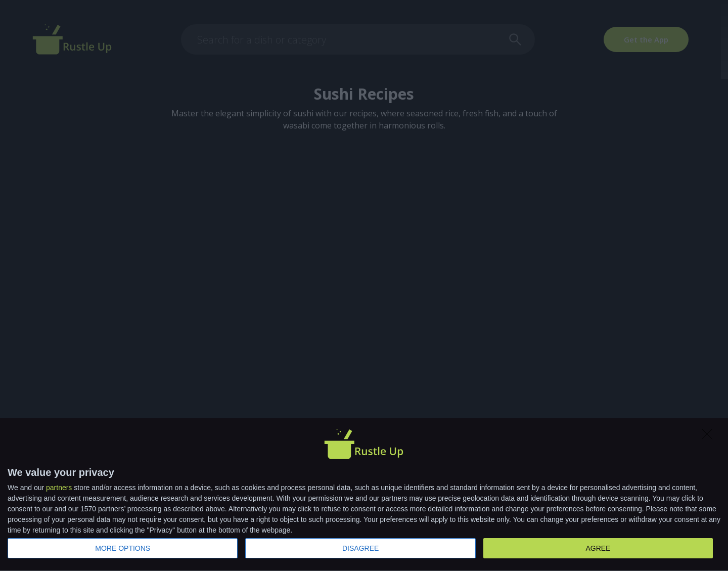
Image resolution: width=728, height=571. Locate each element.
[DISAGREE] (710, 437)
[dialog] (364, 495)
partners (59, 488)
